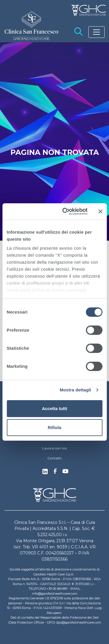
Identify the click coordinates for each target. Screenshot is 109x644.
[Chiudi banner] (100, 211)
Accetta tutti (54, 408)
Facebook (55, 473)
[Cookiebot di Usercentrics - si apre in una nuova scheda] (65, 211)
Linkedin (45, 473)
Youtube (65, 472)
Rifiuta (54, 427)
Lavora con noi (54, 448)
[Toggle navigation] (97, 32)
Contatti (54, 458)
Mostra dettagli (75, 390)
